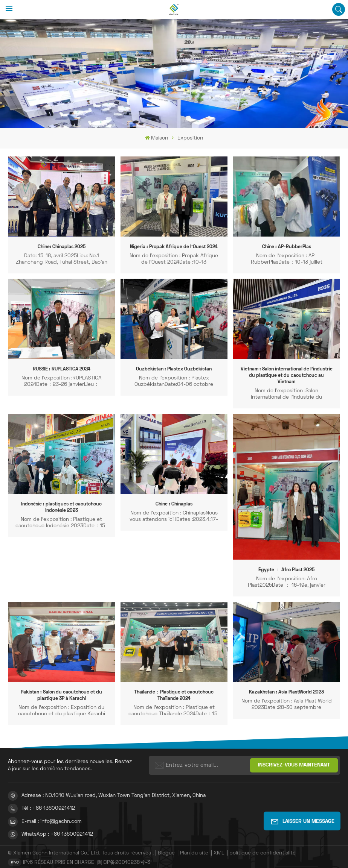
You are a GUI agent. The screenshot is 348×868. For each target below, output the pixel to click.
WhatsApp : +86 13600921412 (57, 827)
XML (219, 846)
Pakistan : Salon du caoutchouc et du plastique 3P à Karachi (61, 689)
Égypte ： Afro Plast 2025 (286, 563)
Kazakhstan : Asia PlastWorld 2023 (286, 686)
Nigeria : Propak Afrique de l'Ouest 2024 (174, 247)
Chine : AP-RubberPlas (286, 247)
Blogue (166, 846)
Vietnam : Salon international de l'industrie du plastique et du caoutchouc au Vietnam (286, 373)
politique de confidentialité (263, 846)
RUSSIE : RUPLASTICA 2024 (62, 369)
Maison (156, 138)
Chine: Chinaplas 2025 (62, 247)
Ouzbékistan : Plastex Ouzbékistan (174, 369)
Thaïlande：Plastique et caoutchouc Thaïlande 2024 (174, 689)
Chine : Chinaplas (174, 498)
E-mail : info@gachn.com (52, 814)
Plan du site (195, 846)
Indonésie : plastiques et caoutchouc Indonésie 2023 (62, 501)
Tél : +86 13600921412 (48, 802)
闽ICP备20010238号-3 (124, 855)
